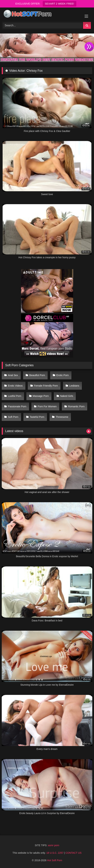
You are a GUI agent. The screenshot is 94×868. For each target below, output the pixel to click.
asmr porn (54, 845)
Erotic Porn (62, 375)
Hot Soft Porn (55, 860)
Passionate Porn (17, 406)
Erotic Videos (15, 386)
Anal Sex (13, 375)
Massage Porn (41, 396)
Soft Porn (13, 417)
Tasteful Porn (37, 417)
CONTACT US (73, 853)
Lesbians (74, 386)
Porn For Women (47, 406)
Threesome (62, 417)
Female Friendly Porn (46, 386)
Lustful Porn (15, 396)
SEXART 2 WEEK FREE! (60, 4)
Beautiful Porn (37, 375)
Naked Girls (67, 396)
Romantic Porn (76, 406)
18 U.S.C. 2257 (55, 853)
